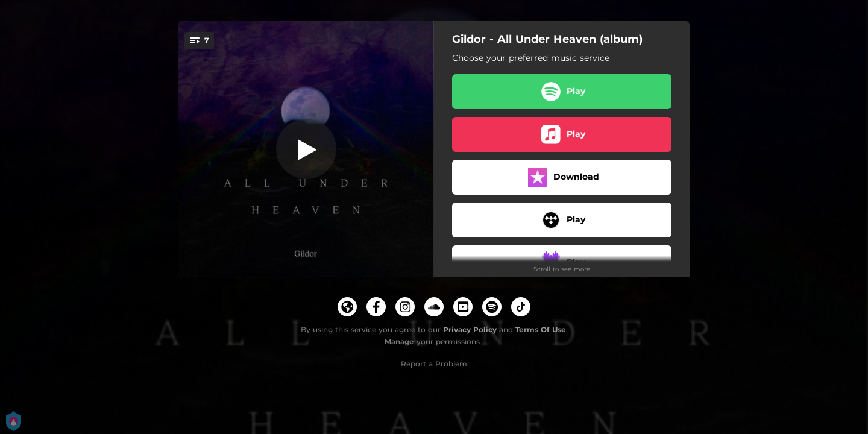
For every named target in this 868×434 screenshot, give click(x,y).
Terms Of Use (541, 329)
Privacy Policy (470, 329)
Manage (399, 341)
